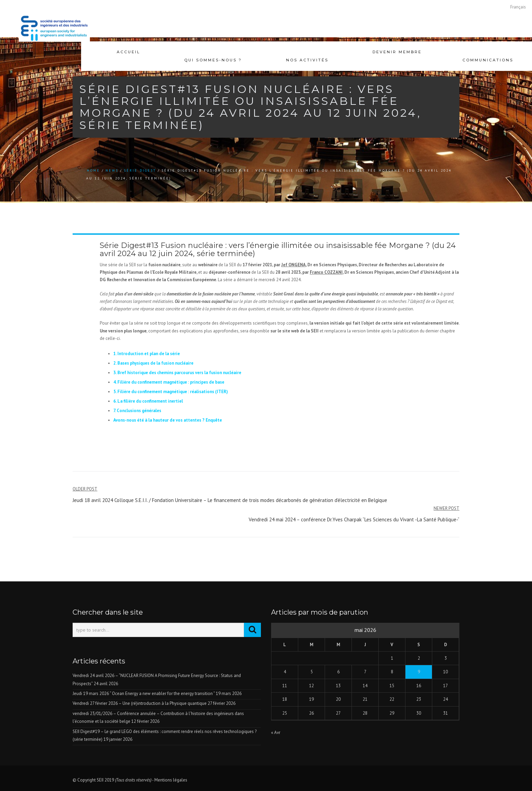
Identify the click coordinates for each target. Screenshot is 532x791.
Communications (488, 52)
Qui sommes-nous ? (213, 52)
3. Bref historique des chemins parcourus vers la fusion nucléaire (177, 373)
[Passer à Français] (518, 7)
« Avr (276, 732)
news (112, 170)
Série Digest (140, 170)
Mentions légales (171, 780)
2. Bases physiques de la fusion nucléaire (153, 363)
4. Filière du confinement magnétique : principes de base (169, 382)
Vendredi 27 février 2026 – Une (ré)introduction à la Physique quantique (140, 703)
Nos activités (307, 52)
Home (93, 170)
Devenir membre (397, 52)
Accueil (128, 52)
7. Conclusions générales (137, 411)
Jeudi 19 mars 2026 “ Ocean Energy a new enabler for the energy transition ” (144, 693)
